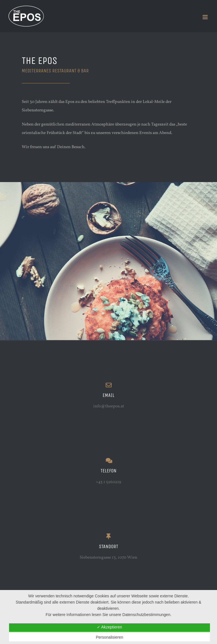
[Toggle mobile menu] (206, 17)
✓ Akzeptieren (109, 627)
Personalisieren (109, 637)
